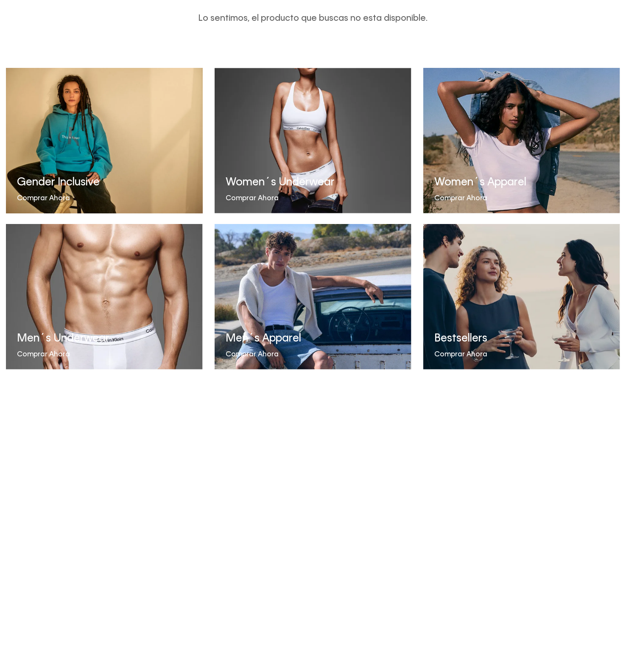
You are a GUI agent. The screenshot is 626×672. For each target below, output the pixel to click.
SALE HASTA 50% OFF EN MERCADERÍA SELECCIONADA (313, 9)
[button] (570, 35)
